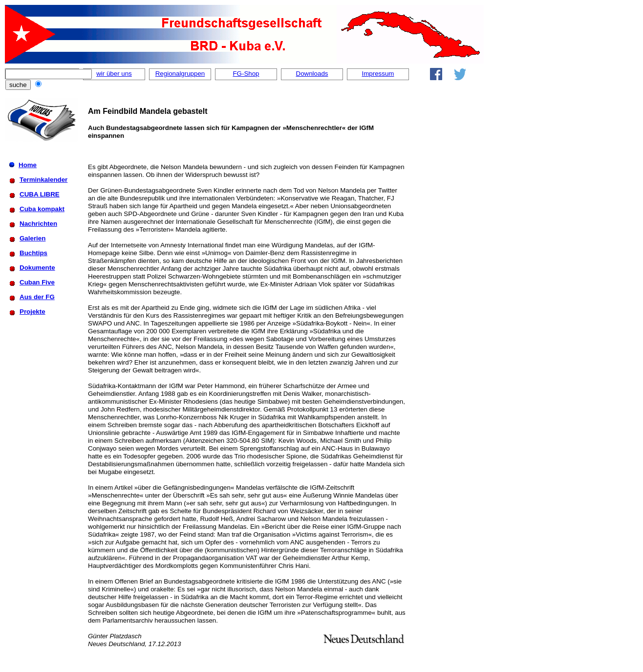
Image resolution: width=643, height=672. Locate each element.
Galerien (32, 238)
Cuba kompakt (42, 209)
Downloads (312, 74)
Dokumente (37, 268)
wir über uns (114, 74)
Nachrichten (38, 224)
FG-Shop (246, 74)
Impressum (378, 74)
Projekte (32, 312)
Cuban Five (37, 282)
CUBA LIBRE (40, 194)
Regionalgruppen (180, 74)
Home (28, 165)
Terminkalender (43, 180)
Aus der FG (37, 297)
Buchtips (33, 253)
